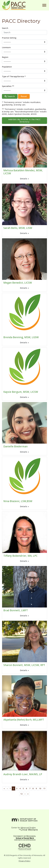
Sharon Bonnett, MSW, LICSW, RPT (24, 665)
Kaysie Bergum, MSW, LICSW (21, 392)
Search (5, 28)
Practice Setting (9, 38)
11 (44, 788)
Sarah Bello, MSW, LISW (18, 228)
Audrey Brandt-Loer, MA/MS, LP (23, 774)
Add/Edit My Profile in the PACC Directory (24, 120)
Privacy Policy (24, 861)
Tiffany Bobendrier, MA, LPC (20, 556)
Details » (24, 179)
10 (40, 788)
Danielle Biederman (15, 446)
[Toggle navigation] (44, 5)
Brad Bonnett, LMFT (16, 610)
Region (5, 57)
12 (21, 794)
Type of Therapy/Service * (14, 76)
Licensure (6, 47)
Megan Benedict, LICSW (18, 283)
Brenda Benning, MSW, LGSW (21, 337)
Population (7, 67)
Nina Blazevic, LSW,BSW (18, 501)
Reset (24, 96)
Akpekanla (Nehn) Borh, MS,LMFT (24, 720)
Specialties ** (8, 86)
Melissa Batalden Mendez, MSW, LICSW (23, 172)
